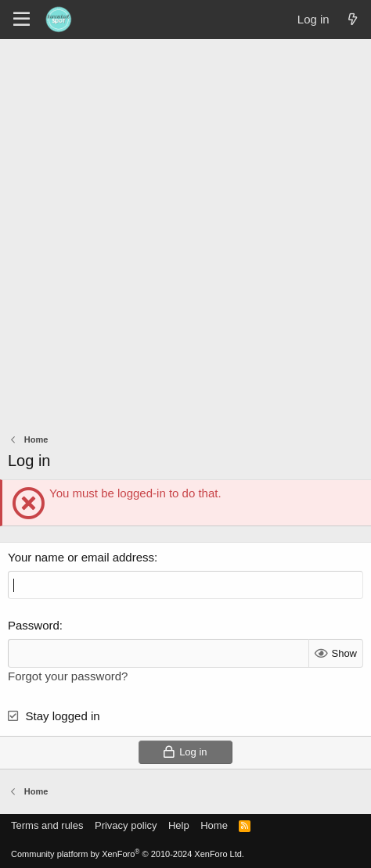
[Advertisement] (185, 232)
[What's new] (353, 19)
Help (179, 825)
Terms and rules (47, 825)
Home (214, 825)
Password (34, 625)
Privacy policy (126, 825)
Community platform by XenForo (128, 854)
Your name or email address (81, 557)
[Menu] (22, 20)
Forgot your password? (68, 676)
